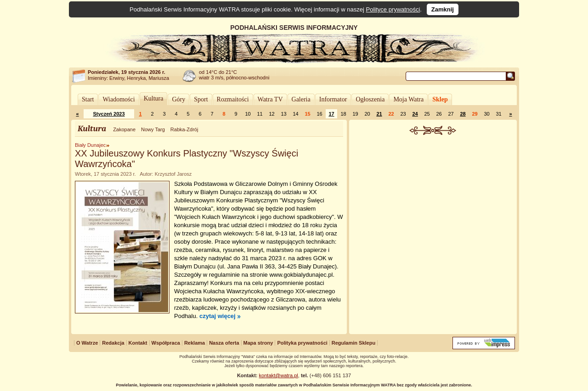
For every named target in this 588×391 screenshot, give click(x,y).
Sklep (440, 99)
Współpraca (166, 343)
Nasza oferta (224, 343)
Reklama (195, 343)
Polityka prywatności (302, 343)
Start (88, 99)
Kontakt (138, 343)
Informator (333, 99)
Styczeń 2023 (109, 114)
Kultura (154, 98)
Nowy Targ (153, 129)
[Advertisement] (433, 204)
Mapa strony (258, 343)
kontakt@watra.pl (279, 375)
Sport (201, 99)
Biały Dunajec (90, 145)
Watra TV (270, 99)
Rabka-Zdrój (184, 129)
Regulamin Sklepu (353, 343)
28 (463, 114)
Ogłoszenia (370, 99)
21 (379, 114)
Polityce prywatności (393, 9)
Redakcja (113, 343)
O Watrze (87, 343)
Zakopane (124, 129)
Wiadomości (119, 99)
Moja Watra (408, 99)
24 (415, 114)
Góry (178, 99)
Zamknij (443, 9)
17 (331, 114)
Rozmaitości (233, 99)
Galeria (301, 99)
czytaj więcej (218, 316)
